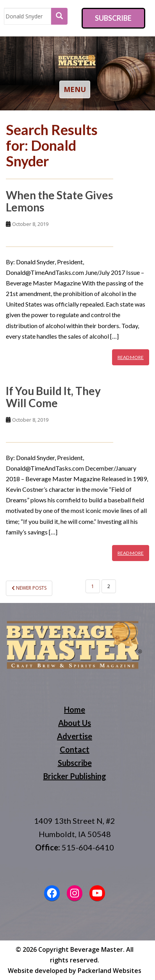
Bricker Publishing (75, 776)
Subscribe (113, 18)
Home (75, 709)
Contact (75, 749)
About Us (75, 723)
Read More (131, 357)
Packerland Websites (110, 971)
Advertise (75, 736)
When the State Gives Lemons (59, 201)
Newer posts (29, 588)
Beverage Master (97, 949)
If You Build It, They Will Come (53, 397)
